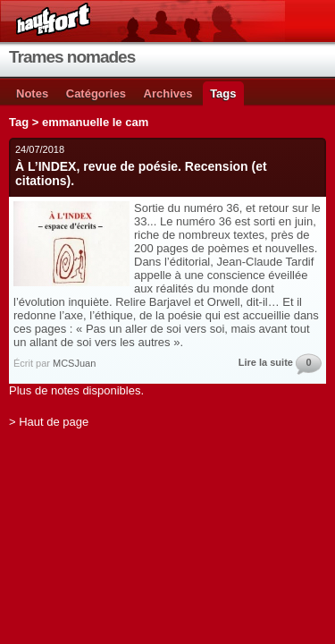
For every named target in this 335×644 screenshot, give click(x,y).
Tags (223, 93)
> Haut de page (49, 422)
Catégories (96, 93)
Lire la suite (266, 362)
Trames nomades (72, 57)
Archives (168, 93)
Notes (32, 93)
